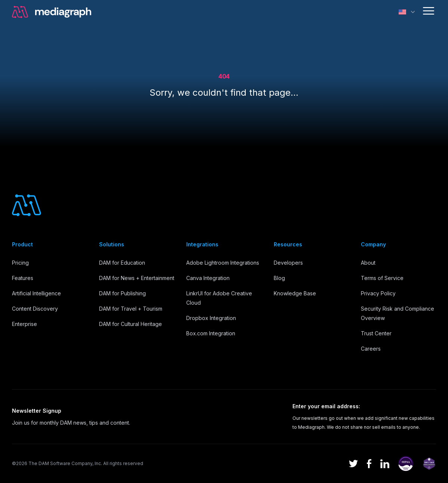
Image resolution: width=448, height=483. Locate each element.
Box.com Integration (211, 333)
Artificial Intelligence (36, 293)
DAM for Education (122, 263)
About (368, 263)
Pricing (20, 263)
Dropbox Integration (211, 318)
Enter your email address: (326, 406)
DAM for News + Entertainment (137, 278)
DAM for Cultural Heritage (131, 324)
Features (23, 278)
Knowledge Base (295, 293)
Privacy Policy (378, 293)
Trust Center (376, 333)
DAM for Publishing (122, 293)
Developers (288, 263)
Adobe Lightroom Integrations (223, 263)
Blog (279, 278)
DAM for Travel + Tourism (131, 309)
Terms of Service (382, 278)
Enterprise (24, 324)
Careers (371, 349)
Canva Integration (208, 278)
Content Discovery (35, 309)
